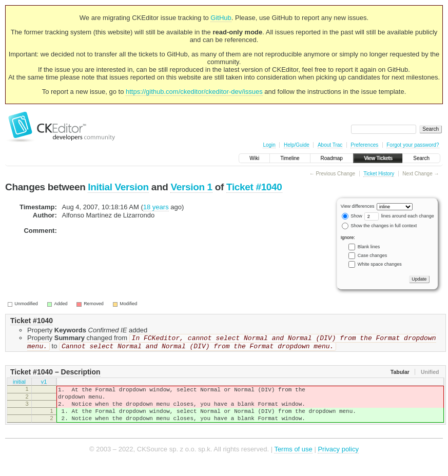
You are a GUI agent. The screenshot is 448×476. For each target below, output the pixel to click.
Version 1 (191, 187)
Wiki (254, 158)
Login (269, 145)
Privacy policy (338, 460)
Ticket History (379, 174)
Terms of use (293, 460)
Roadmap (332, 158)
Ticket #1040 (254, 187)
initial (19, 385)
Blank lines (369, 247)
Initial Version (118, 187)
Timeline (290, 158)
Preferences (364, 145)
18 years (156, 207)
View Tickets (378, 158)
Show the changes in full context (379, 226)
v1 (44, 385)
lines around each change (399, 216)
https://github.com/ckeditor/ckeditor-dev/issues (194, 92)
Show (352, 216)
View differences (358, 206)
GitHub (221, 18)
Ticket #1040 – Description (55, 374)
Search (421, 158)
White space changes (380, 264)
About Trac (330, 145)
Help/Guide (297, 145)
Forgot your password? (413, 145)
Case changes (373, 255)
